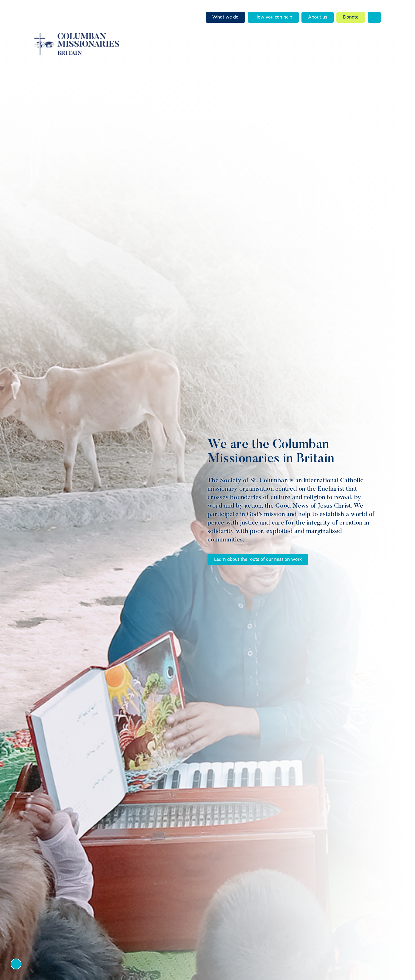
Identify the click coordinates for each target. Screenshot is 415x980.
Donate (351, 17)
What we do (225, 17)
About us (318, 17)
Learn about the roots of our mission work (258, 559)
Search (374, 17)
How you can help (273, 17)
